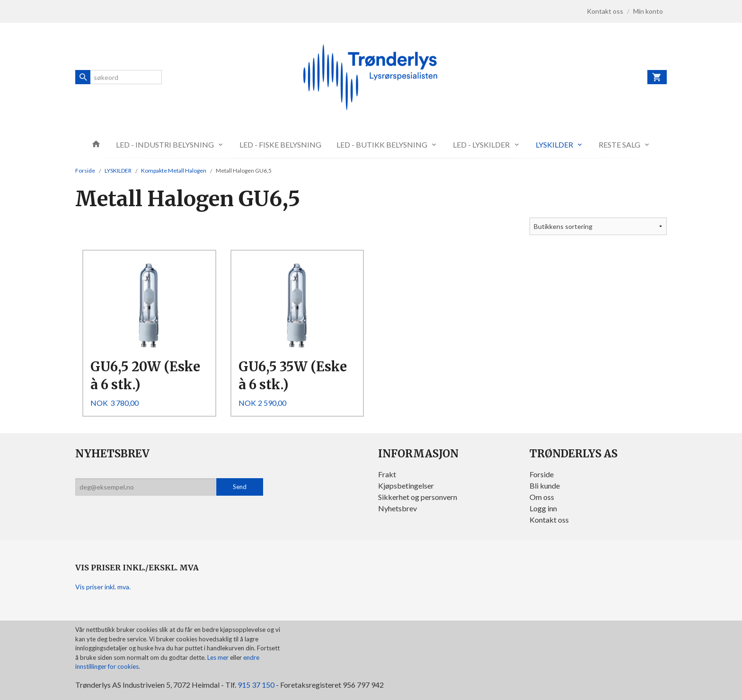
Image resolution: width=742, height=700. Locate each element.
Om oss (542, 497)
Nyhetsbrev (397, 508)
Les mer (219, 657)
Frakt (387, 474)
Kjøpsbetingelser (406, 486)
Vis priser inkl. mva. (103, 587)
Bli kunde (545, 486)
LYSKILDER (554, 144)
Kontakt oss (549, 520)
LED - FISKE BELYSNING (280, 144)
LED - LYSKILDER (481, 144)
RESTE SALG (619, 144)
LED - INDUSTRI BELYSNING (165, 144)
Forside (85, 171)
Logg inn (543, 508)
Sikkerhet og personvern (418, 497)
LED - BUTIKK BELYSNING (382, 144)
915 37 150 (256, 685)
